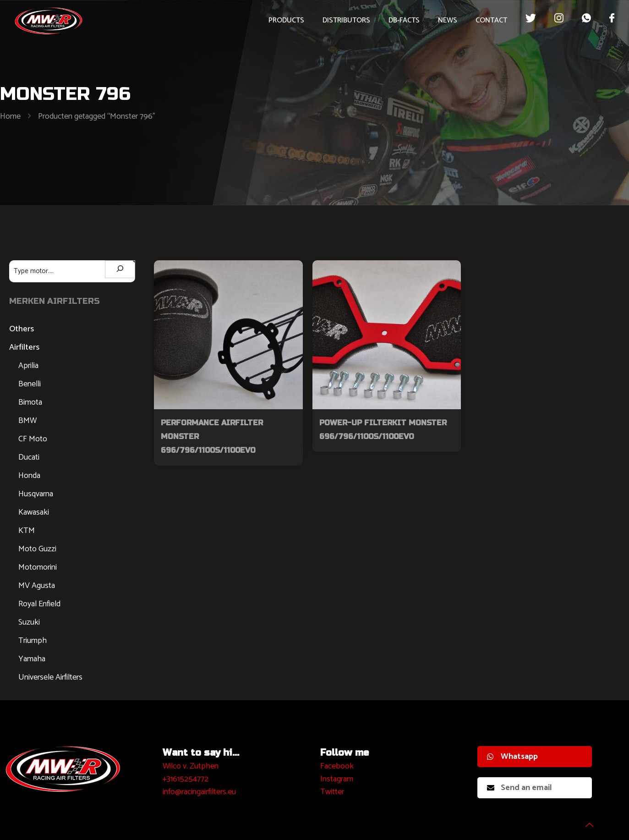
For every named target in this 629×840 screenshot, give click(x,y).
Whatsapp (512, 757)
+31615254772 (186, 779)
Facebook (337, 766)
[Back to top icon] (585, 821)
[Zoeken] (120, 269)
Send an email (520, 788)
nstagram (338, 779)
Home (10, 116)
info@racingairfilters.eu (199, 792)
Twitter (332, 792)
